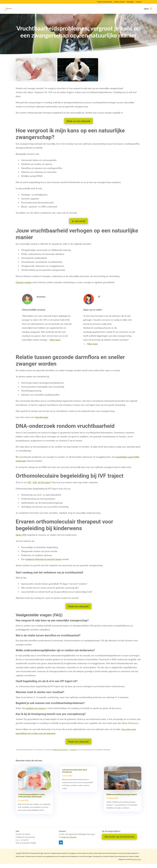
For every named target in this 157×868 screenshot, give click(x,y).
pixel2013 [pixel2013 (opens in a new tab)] (73, 750)
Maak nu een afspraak (79, 121)
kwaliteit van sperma (35, 708)
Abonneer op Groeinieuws (119, 837)
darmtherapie (42, 417)
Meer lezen (55, 340)
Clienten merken (24, 282)
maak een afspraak (69, 837)
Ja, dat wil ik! (78, 221)
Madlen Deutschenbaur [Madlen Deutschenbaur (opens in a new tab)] (60, 750)
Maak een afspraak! (79, 606)
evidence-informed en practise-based (43, 559)
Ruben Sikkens (137, 859)
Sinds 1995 (21, 535)
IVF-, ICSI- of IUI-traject (39, 482)
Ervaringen (130, 2)
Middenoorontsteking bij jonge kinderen (122, 794)
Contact (139, 2)
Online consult (119, 2)
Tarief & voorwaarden (105, 2)
